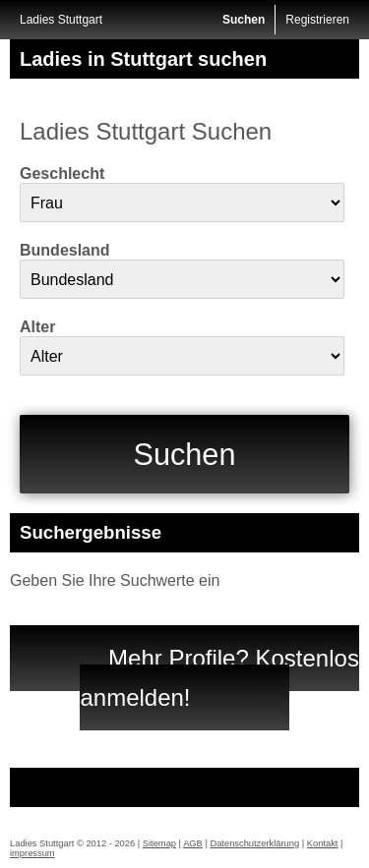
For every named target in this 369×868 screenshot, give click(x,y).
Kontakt (323, 843)
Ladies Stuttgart (61, 20)
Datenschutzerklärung (254, 843)
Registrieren (317, 20)
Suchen (244, 20)
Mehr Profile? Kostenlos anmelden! (219, 678)
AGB (193, 843)
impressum (32, 853)
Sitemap (159, 843)
